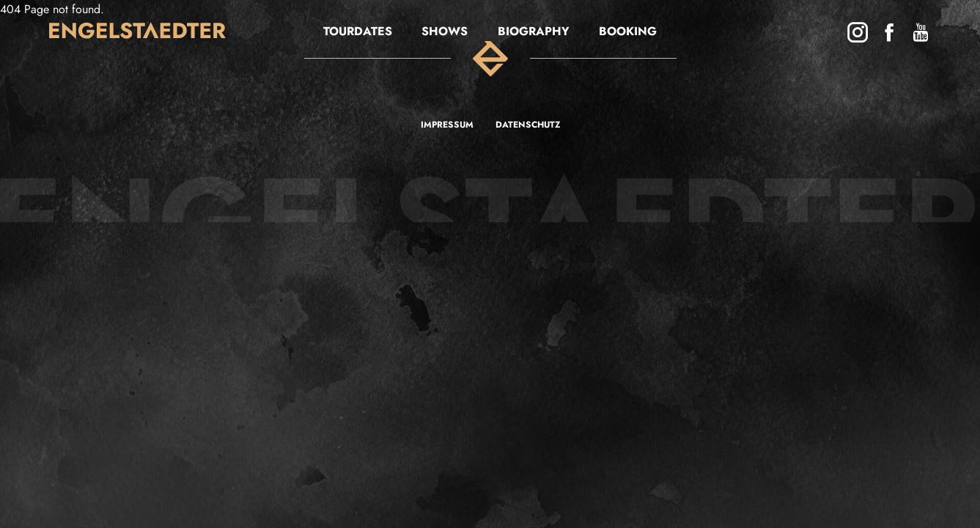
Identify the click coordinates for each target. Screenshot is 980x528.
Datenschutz (528, 125)
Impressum (447, 125)
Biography (534, 32)
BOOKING (628, 32)
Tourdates (358, 32)
